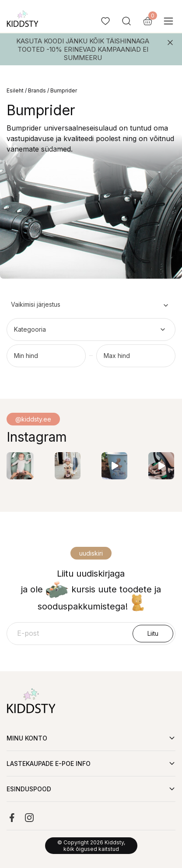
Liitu (153, 633)
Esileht (15, 90)
